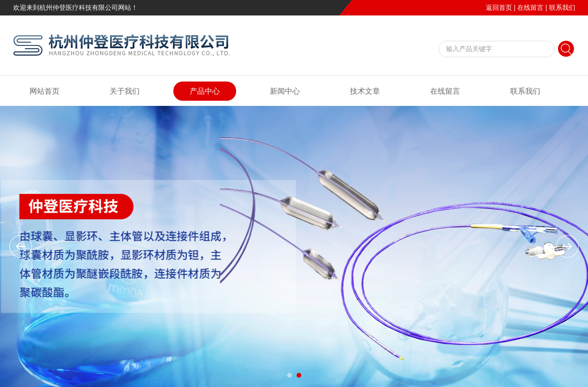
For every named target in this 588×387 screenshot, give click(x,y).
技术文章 (365, 91)
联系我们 (562, 7)
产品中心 (205, 91)
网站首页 (45, 91)
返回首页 (499, 7)
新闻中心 (285, 91)
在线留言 (530, 7)
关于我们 (125, 91)
